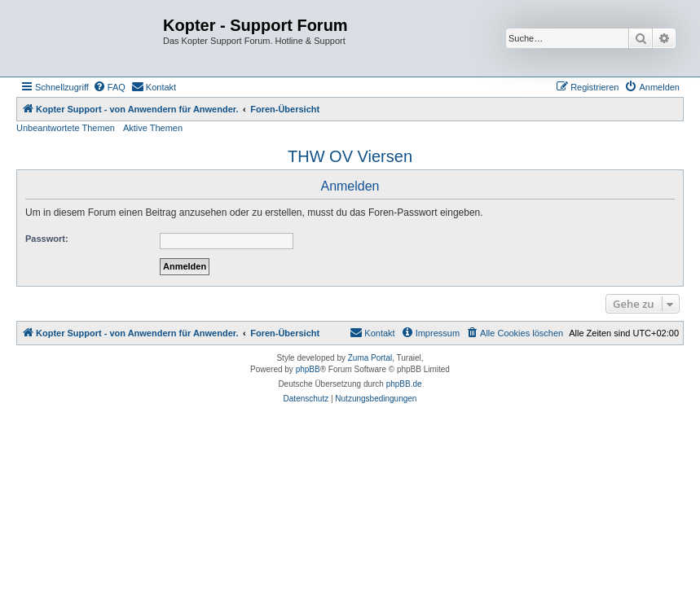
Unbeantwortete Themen (66, 128)
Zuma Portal (370, 358)
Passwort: (47, 239)
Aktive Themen (153, 128)
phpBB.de (404, 384)
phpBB (308, 369)
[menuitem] (109, 87)
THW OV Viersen (350, 156)
